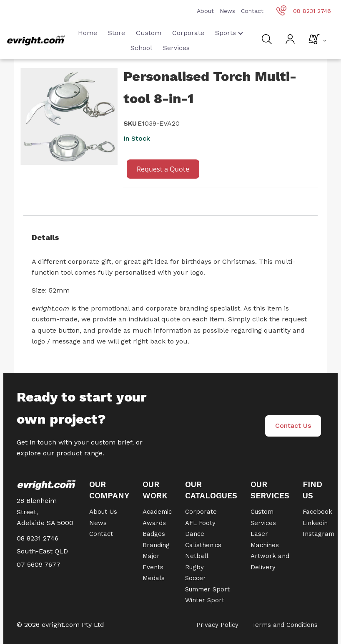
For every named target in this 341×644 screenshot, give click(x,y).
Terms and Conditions (285, 625)
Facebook (317, 512)
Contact (252, 11)
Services (176, 48)
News (227, 11)
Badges (154, 534)
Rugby (194, 567)
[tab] (170, 237)
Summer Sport (207, 589)
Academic (157, 512)
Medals (154, 578)
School (141, 48)
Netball (197, 556)
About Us (103, 512)
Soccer (196, 578)
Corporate (188, 33)
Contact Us (293, 426)
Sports (229, 33)
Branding (156, 545)
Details (45, 237)
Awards (154, 523)
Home (88, 33)
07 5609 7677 (39, 564)
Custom (149, 33)
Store (117, 33)
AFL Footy (200, 523)
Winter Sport (205, 600)
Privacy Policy (217, 625)
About (205, 11)
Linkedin (315, 523)
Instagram (318, 534)
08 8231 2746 (304, 11)
